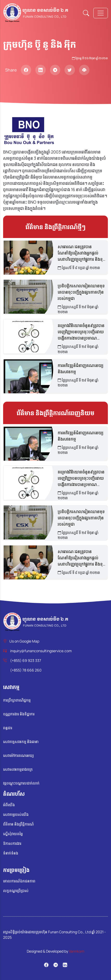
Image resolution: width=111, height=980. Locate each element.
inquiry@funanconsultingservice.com (41, 651)
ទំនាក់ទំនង (11, 853)
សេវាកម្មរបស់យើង (16, 814)
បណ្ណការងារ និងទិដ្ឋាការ (19, 714)
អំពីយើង (9, 805)
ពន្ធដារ (8, 728)
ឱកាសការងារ (12, 843)
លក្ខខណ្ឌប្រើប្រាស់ (16, 891)
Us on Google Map (24, 641)
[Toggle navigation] (101, 13)
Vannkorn (77, 951)
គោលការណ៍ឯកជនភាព (19, 881)
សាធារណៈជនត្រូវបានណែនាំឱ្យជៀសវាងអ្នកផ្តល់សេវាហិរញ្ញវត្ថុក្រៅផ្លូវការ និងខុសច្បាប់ (82, 253)
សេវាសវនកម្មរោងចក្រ (18, 769)
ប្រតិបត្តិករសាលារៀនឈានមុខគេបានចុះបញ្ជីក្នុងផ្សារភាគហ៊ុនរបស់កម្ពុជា (81, 292)
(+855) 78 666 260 (26, 670)
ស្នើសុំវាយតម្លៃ (13, 834)
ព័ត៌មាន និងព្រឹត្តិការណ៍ (18, 824)
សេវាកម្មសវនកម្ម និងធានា (21, 742)
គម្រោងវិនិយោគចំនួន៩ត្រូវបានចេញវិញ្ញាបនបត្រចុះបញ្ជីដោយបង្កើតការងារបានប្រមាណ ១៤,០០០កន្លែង (81, 332)
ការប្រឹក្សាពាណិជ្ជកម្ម (17, 700)
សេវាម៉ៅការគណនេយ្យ (18, 755)
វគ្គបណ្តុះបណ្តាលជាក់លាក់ (21, 783)
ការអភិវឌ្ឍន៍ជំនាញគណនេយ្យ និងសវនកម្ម (81, 369)
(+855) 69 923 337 (26, 660)
